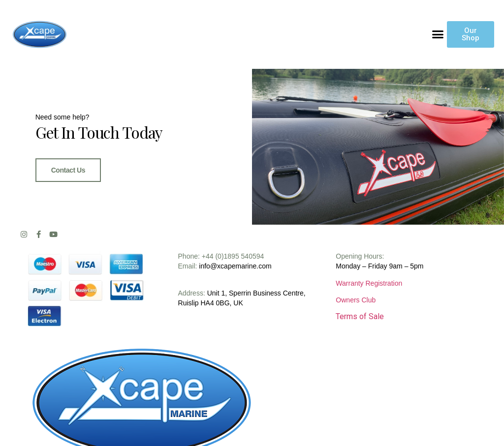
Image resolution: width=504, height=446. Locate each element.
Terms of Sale (360, 316)
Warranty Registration (369, 283)
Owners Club (356, 300)
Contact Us (68, 170)
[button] (438, 34)
